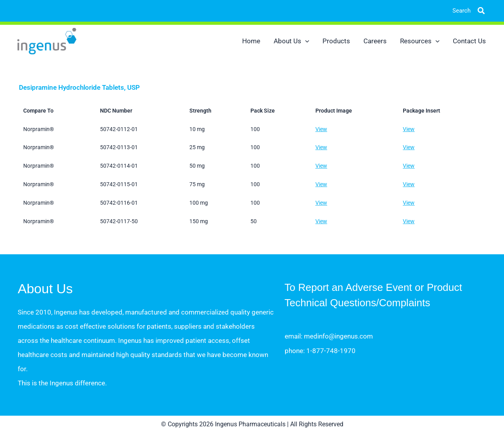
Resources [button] (420, 41)
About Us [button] (291, 41)
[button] (475, 11)
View (321, 129)
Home (251, 41)
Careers (375, 41)
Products (336, 41)
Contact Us (469, 41)
